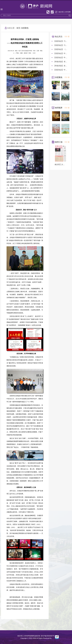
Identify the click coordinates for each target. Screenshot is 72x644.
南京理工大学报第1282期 (61, 165)
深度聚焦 (25, 28)
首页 (18, 28)
